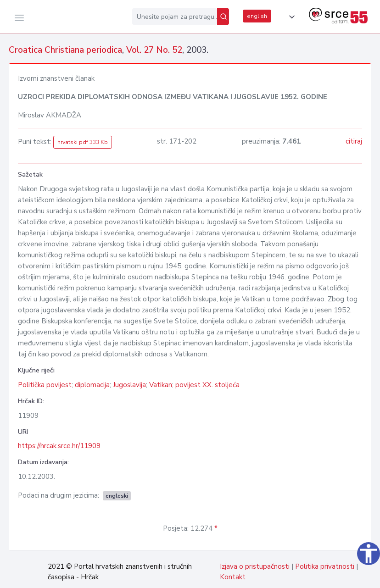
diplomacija (92, 385)
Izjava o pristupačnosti (255, 566)
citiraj (354, 141)
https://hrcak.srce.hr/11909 (59, 446)
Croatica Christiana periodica (65, 50)
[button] (290, 17)
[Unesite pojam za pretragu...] (175, 17)
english (257, 16)
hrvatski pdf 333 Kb (83, 142)
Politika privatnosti (325, 566)
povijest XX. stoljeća (207, 385)
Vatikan (161, 385)
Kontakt (233, 577)
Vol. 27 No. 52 (154, 50)
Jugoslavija (129, 385)
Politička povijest (45, 385)
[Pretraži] (223, 17)
